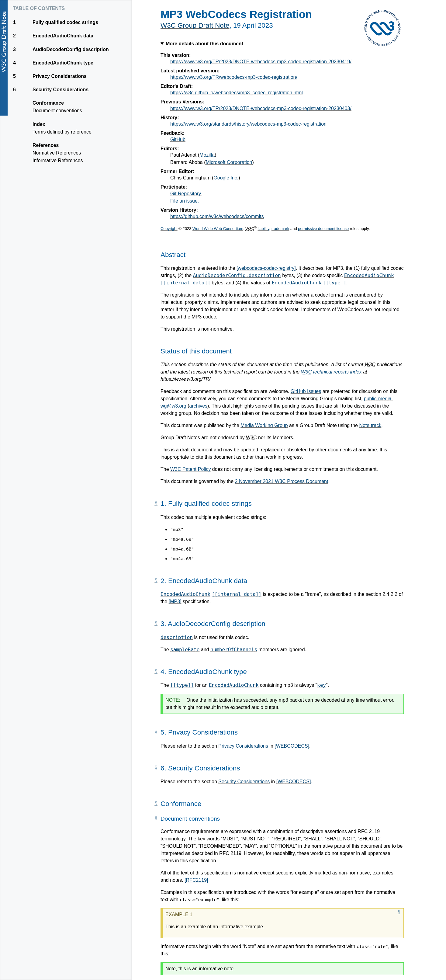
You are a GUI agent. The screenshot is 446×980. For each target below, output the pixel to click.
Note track (370, 425)
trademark (280, 229)
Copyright (169, 229)
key (322, 685)
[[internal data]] (185, 283)
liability (264, 229)
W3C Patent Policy (190, 469)
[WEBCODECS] (292, 746)
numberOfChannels (234, 650)
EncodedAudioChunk (369, 275)
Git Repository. (186, 194)
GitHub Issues (306, 391)
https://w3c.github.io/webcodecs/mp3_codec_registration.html (237, 93)
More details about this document (204, 44)
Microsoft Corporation (229, 162)
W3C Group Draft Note (195, 25)
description (177, 637)
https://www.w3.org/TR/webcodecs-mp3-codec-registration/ (234, 77)
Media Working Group (264, 425)
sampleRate (185, 650)
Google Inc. (226, 178)
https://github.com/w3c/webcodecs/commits (217, 216)
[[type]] (335, 283)
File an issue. (185, 201)
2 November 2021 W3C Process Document (282, 481)
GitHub (178, 139)
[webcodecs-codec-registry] (266, 268)
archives (199, 406)
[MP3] (175, 601)
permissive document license (323, 229)
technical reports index (331, 372)
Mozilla (207, 155)
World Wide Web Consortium (218, 229)
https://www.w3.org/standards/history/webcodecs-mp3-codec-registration (248, 124)
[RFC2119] (196, 880)
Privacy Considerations (243, 746)
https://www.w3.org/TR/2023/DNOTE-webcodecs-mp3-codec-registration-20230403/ (261, 108)
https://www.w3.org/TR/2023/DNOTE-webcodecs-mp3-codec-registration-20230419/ (261, 62)
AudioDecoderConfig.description (237, 275)
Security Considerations (244, 782)
